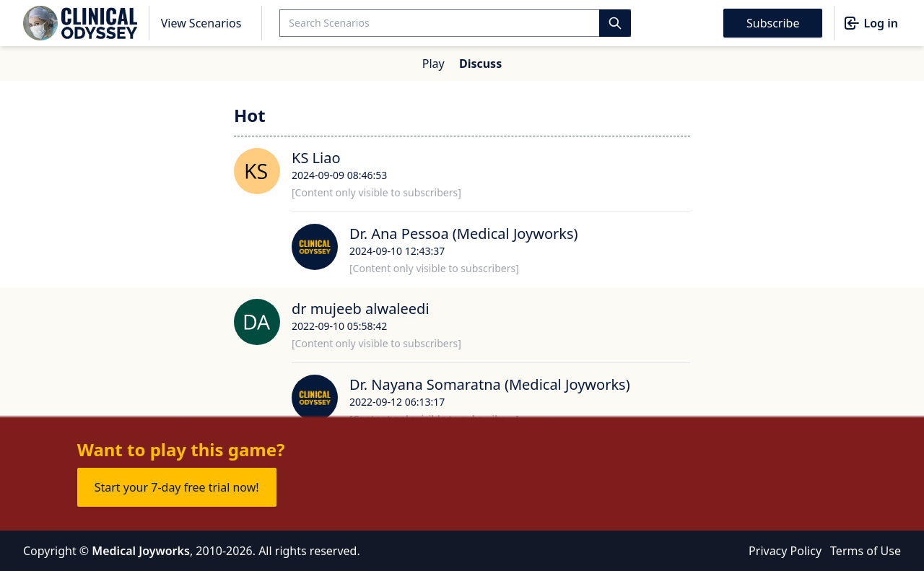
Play (433, 64)
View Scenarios (201, 23)
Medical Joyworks (141, 551)
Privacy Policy (785, 551)
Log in (871, 23)
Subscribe (773, 23)
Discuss (480, 64)
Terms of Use (866, 551)
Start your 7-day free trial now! (177, 487)
